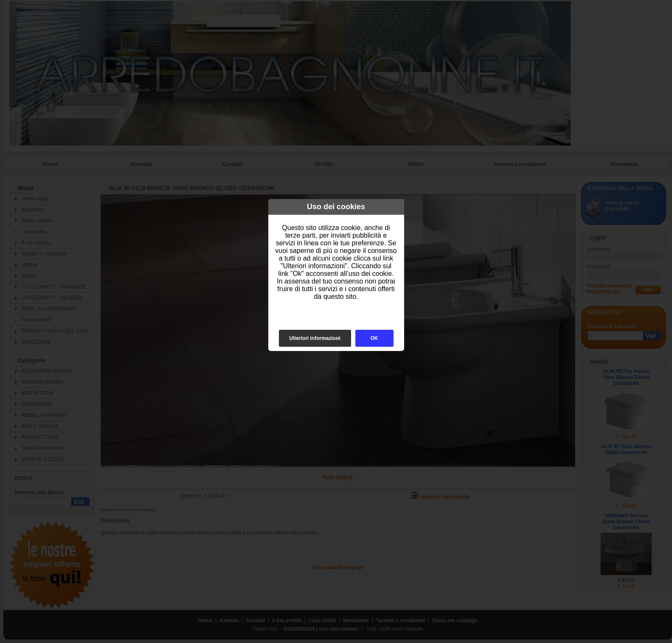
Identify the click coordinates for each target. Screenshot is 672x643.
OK (374, 338)
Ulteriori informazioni (315, 338)
